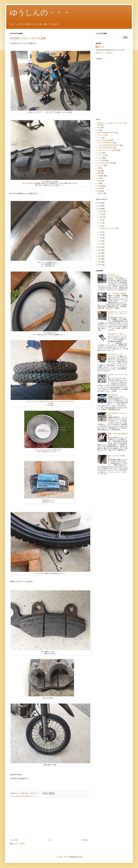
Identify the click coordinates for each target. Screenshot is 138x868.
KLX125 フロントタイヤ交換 (28, 38)
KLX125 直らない (114, 275)
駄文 (99, 191)
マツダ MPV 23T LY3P (105, 163)
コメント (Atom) (19, 844)
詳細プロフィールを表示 (104, 53)
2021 (100, 250)
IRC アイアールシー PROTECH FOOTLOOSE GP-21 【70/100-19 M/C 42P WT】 (50, 402)
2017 (100, 262)
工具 (99, 178)
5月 (101, 232)
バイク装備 (101, 160)
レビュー (101, 166)
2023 (100, 209)
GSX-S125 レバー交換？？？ (118, 334)
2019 (100, 256)
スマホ (100, 153)
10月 (102, 217)
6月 (101, 226)
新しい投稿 (14, 840)
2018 (100, 259)
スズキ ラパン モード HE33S (107, 150)
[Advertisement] (49, 819)
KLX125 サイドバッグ (115, 354)
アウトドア (101, 135)
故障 (99, 173)
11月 (102, 214)
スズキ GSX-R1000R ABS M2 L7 (109, 145)
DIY (17, 796)
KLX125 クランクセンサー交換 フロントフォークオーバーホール (118, 314)
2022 (100, 247)
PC (99, 130)
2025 (100, 203)
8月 (101, 220)
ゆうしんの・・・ (40, 13)
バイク (32, 796)
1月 (101, 244)
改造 (99, 171)
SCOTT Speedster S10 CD (107, 133)
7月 (101, 223)
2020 (100, 253)
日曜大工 (101, 193)
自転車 (100, 181)
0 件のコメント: (35, 793)
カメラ (100, 138)
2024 (100, 206)
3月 (101, 238)
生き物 (100, 186)
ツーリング (101, 155)
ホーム (50, 840)
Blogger (80, 857)
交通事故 (101, 176)
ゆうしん (101, 47)
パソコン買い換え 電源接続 (117, 293)
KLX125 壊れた (113, 395)
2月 (101, 241)
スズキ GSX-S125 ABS (105, 148)
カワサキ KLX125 (24, 796)
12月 (102, 211)
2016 (100, 265)
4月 (101, 235)
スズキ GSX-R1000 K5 (105, 143)
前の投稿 (85, 840)
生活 (99, 188)
